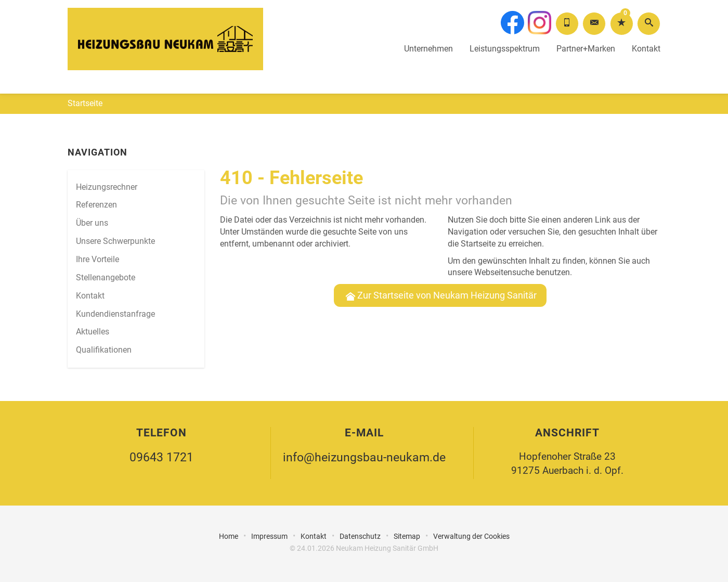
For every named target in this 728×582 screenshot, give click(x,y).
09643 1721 (161, 457)
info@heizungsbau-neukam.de (364, 457)
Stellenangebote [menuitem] (106, 277)
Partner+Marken (586, 37)
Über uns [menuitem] (92, 223)
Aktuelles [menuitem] (93, 332)
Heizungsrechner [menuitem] (107, 187)
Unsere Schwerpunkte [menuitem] (115, 241)
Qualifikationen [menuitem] (104, 350)
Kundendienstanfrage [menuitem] (115, 314)
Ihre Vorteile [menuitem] (97, 259)
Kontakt (646, 37)
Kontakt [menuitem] (90, 296)
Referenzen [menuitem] (96, 205)
